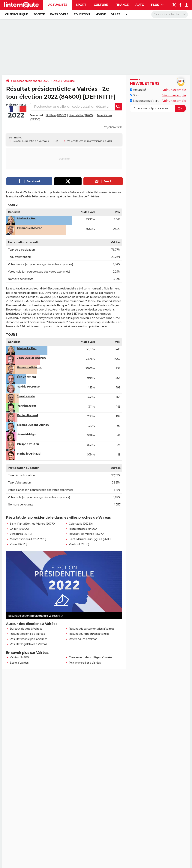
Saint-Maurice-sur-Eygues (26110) (90, 539)
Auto (140, 5)
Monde (101, 14)
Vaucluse (69, 81)
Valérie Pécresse (28, 387)
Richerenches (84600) (83, 529)
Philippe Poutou (28, 444)
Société (39, 14)
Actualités (58, 5)
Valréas (71, 141)
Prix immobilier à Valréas (85, 663)
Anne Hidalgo (26, 434)
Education (82, 14)
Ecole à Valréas (19, 663)
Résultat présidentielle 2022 (31, 81)
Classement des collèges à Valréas (91, 657)
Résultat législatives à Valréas (28, 644)
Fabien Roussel (27, 415)
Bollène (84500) (56, 115)
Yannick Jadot (27, 406)
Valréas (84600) (20, 657)
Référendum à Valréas (83, 639)
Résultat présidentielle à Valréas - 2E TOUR (35, 141)
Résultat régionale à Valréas (27, 634)
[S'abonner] (158, 108)
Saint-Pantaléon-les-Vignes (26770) (33, 524)
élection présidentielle (62, 289)
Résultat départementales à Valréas (92, 629)
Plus (157, 5)
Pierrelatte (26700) (81, 115)
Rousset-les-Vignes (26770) (87, 534)
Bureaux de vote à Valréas (26, 629)
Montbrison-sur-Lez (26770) (28, 539)
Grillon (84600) (19, 529)
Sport (81, 5)
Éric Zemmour (27, 377)
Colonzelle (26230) (81, 524)
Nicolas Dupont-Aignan (33, 425)
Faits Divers (59, 14)
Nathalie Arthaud (29, 454)
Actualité (138, 90)
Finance (122, 5)
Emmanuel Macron (30, 228)
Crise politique (16, 14)
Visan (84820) (18, 544)
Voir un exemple (174, 90)
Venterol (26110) (79, 544)
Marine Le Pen (27, 218)
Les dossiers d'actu (145, 101)
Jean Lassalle (26, 396)
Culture (101, 5)
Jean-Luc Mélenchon (31, 358)
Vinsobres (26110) (21, 534)
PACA (56, 81)
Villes (116, 14)
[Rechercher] (170, 14)
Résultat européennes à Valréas (89, 634)
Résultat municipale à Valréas (29, 639)
